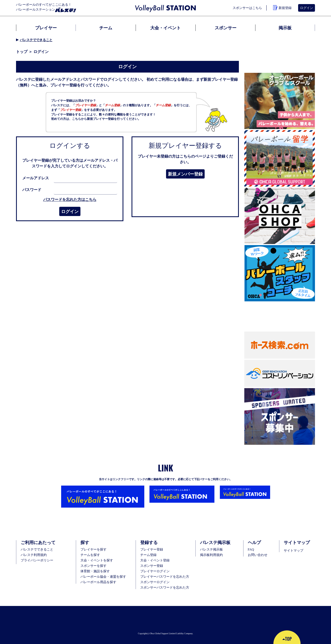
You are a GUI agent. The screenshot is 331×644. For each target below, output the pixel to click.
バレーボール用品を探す (98, 582)
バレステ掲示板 (211, 549)
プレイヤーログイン (155, 571)
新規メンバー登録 (185, 174)
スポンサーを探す (93, 566)
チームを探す (90, 555)
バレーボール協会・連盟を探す (103, 577)
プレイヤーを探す (93, 549)
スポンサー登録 (152, 566)
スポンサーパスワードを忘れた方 (165, 587)
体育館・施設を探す (95, 571)
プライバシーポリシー (37, 560)
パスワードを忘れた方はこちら (70, 199)
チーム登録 (148, 555)
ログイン (307, 8)
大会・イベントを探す (97, 560)
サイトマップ (293, 551)
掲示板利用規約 (211, 555)
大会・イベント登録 (155, 560)
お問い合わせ (258, 555)
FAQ (251, 549)
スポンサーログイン (155, 582)
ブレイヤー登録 (152, 549)
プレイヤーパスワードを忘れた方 (165, 577)
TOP (287, 639)
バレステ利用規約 (34, 555)
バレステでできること (36, 40)
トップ (22, 52)
